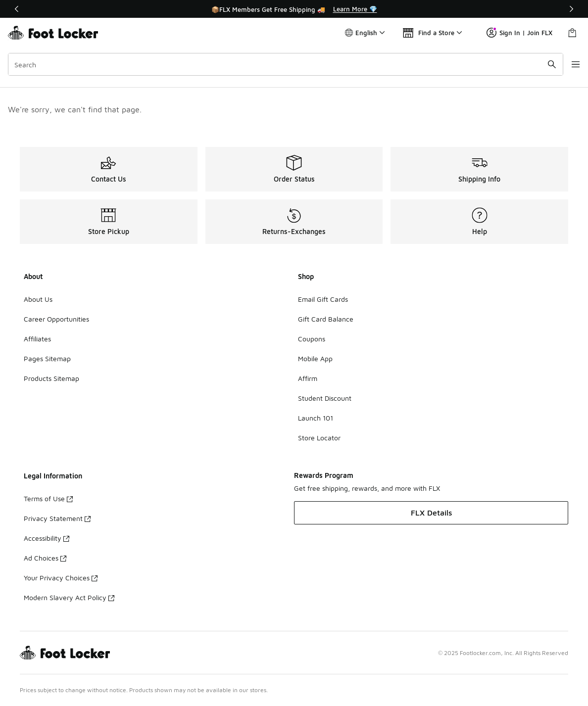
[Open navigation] (568, 64)
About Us (38, 299)
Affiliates (37, 339)
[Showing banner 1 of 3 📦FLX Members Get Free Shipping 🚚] (294, 9)
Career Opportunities (56, 319)
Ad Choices (45, 558)
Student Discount (325, 398)
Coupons (312, 339)
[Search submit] (541, 64)
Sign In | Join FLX (519, 33)
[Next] (571, 9)
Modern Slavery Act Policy (69, 597)
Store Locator (319, 438)
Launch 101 (316, 418)
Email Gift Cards (323, 299)
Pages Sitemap (47, 358)
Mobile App (315, 358)
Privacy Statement (57, 518)
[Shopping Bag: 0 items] (572, 33)
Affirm (308, 378)
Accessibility (47, 538)
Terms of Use (48, 498)
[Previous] (17, 9)
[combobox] (280, 64)
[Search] (280, 64)
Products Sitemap (51, 378)
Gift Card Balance (326, 319)
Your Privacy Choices (61, 578)
